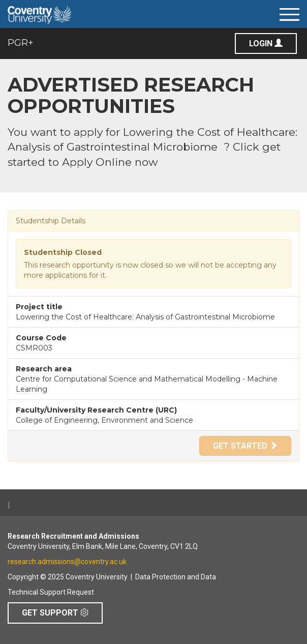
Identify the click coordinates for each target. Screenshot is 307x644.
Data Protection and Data (176, 577)
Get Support (55, 613)
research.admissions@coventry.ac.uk (67, 562)
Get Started (245, 446)
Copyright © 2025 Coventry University (68, 577)
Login (266, 43)
